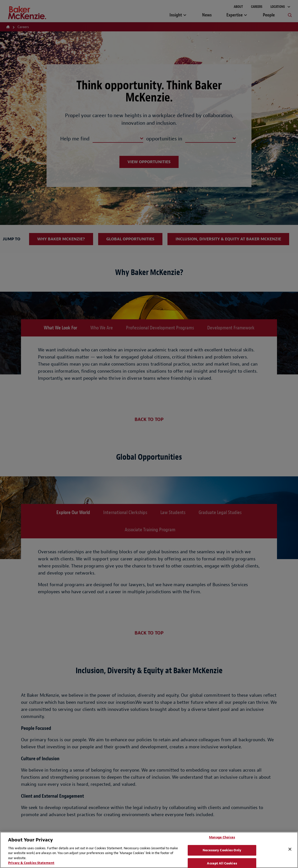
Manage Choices (222, 838)
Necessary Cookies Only (222, 850)
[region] (149, 850)
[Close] (290, 849)
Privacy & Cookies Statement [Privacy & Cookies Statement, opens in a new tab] (31, 863)
